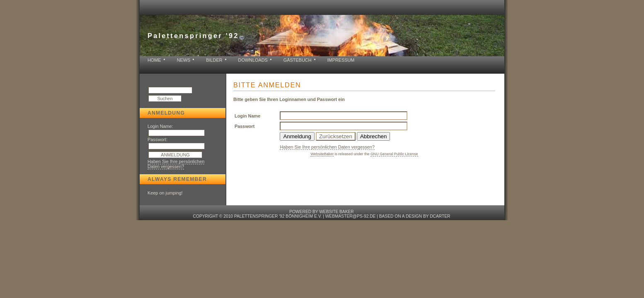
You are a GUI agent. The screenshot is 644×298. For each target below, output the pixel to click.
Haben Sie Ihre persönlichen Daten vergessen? (176, 164)
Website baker (336, 212)
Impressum (341, 60)
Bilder (214, 60)
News (184, 60)
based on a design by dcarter (415, 216)
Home (154, 60)
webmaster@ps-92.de (351, 216)
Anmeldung (297, 136)
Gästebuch (298, 60)
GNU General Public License (394, 154)
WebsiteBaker (322, 154)
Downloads (253, 60)
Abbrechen (373, 136)
